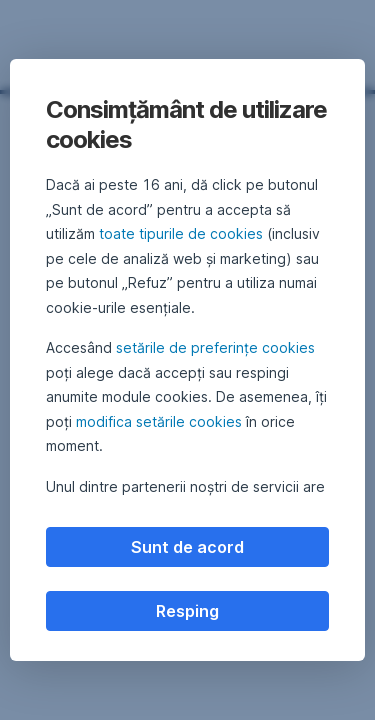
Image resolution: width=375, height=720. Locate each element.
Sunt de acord (187, 547)
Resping (187, 611)
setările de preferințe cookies (215, 347)
